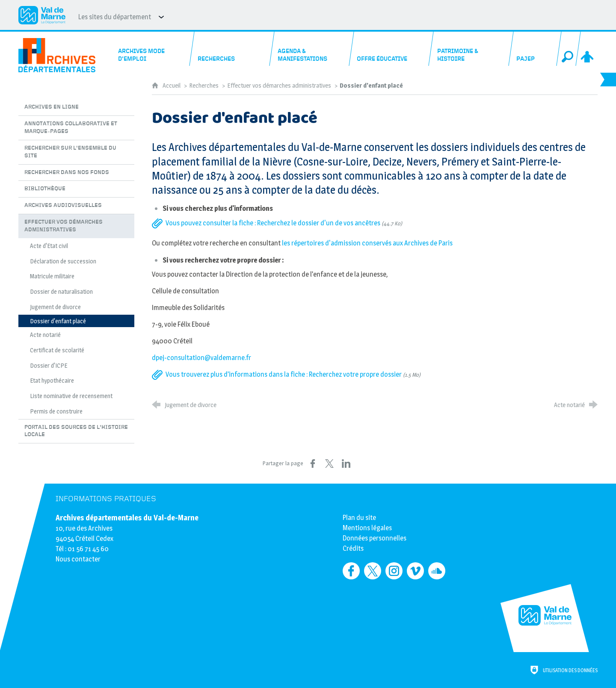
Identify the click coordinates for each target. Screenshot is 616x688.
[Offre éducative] (392, 49)
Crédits (353, 548)
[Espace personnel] (588, 49)
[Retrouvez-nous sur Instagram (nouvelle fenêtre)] (394, 571)
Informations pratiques (106, 499)
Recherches (204, 86)
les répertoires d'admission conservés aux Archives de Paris (367, 243)
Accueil (172, 86)
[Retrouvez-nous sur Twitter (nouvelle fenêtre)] (373, 571)
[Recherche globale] (569, 49)
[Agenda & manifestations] (312, 49)
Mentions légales (367, 528)
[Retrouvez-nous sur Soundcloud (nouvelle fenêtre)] (437, 571)
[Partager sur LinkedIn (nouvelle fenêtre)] (346, 464)
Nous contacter (78, 559)
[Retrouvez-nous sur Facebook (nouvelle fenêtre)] (351, 571)
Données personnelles (375, 538)
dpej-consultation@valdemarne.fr (201, 358)
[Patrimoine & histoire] (471, 49)
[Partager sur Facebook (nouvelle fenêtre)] (313, 464)
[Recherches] (232, 49)
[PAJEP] (535, 49)
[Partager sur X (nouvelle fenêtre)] (329, 464)
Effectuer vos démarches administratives (280, 86)
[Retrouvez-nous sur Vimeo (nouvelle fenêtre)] (415, 571)
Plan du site (359, 518)
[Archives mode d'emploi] (153, 49)
